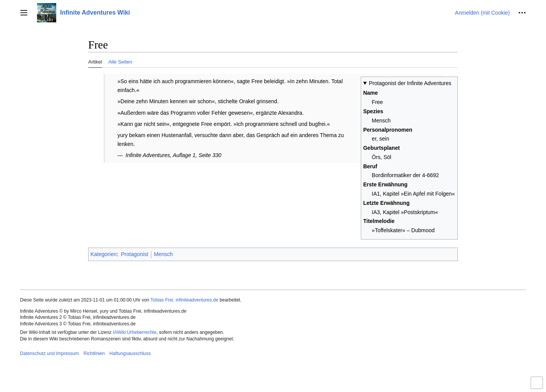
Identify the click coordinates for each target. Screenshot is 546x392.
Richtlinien (94, 353)
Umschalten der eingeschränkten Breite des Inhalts (538, 386)
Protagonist (135, 254)
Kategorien (104, 254)
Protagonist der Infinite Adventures (410, 83)
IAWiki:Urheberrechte (135, 332)
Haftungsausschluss (130, 353)
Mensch (163, 254)
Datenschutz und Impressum (49, 353)
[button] (24, 13)
